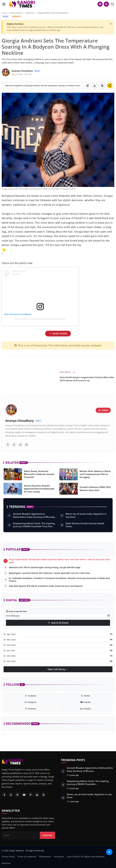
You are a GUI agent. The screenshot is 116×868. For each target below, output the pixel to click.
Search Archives (58, 623)
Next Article (67, 372)
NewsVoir (6, 863)
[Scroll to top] (109, 852)
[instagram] (20, 445)
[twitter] (14, 445)
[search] (112, 4)
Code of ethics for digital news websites (86, 857)
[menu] (4, 4)
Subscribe (47, 835)
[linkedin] (86, 709)
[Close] (111, 24)
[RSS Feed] (43, 795)
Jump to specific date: (16, 611)
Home (4, 13)
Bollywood (30, 13)
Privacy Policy (8, 857)
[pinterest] (30, 709)
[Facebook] (4, 795)
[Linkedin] (37, 795)
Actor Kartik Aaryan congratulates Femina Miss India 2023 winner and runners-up (87, 379)
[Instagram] (17, 795)
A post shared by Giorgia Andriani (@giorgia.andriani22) (40, 319)
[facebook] (8, 445)
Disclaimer (59, 857)
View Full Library (58, 669)
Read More (58, 334)
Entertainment (16, 13)
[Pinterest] (30, 795)
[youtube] (86, 702)
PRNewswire (45, 857)
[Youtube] (24, 795)
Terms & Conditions (27, 857)
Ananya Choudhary (20, 421)
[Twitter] (11, 795)
